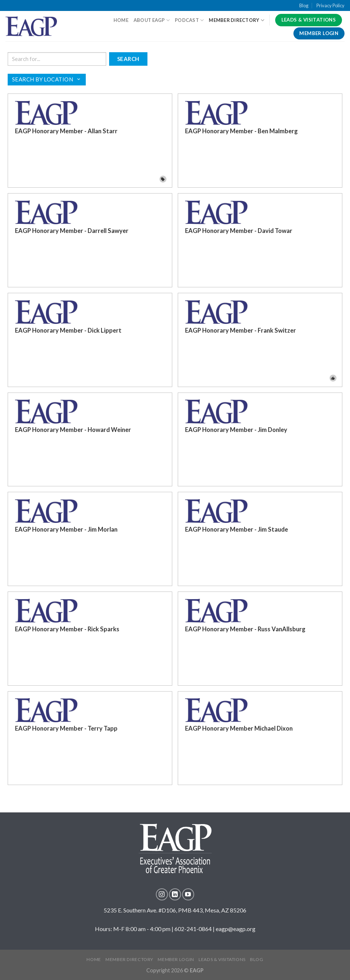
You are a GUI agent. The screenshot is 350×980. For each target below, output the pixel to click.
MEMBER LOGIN (176, 959)
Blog (304, 5)
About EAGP (152, 20)
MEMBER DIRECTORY (129, 959)
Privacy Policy (330, 5)
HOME (121, 20)
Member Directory (236, 20)
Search (128, 59)
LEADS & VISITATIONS (222, 959)
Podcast (189, 20)
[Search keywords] (57, 59)
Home (94, 959)
